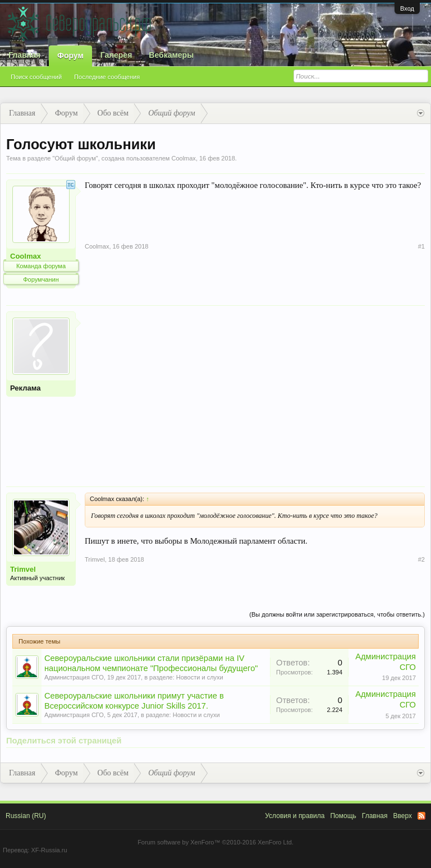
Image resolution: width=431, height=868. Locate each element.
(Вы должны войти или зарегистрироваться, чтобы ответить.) (337, 614)
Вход (407, 8)
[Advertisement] (255, 390)
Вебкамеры (171, 55)
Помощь (343, 816)
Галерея (116, 55)
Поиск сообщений (36, 77)
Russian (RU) (26, 816)
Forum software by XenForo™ (215, 842)
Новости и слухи (200, 677)
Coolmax (183, 158)
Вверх (403, 816)
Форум (70, 56)
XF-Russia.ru (49, 850)
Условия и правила (295, 816)
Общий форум (75, 158)
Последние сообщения (107, 77)
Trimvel (23, 569)
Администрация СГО (74, 677)
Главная (24, 55)
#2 (421, 559)
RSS (421, 816)
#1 (421, 246)
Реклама (25, 388)
